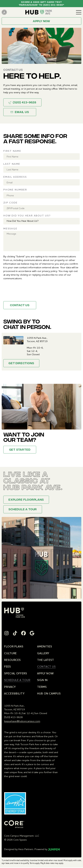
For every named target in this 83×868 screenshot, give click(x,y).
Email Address (15, 177)
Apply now (41, 21)
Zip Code (10, 203)
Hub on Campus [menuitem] (49, 693)
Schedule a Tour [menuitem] (17, 680)
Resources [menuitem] (12, 660)
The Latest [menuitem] (46, 660)
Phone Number (15, 190)
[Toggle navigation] (79, 12)
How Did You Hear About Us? (27, 216)
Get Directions (21, 364)
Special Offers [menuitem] (16, 673)
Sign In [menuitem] (42, 680)
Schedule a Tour (23, 510)
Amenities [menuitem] (45, 646)
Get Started (20, 450)
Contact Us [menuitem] (46, 667)
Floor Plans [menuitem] (14, 646)
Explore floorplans (26, 500)
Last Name (12, 164)
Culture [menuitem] (10, 653)
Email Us (20, 112)
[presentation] (29, 292)
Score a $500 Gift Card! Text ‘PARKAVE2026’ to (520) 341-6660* (41, 4)
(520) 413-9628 (22, 103)
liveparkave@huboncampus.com (22, 721)
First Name (12, 151)
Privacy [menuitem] (10, 687)
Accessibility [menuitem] (14, 693)
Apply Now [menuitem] (45, 673)
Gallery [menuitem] (43, 653)
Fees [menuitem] (7, 667)
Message (10, 228)
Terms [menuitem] (42, 687)
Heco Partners (26, 849)
